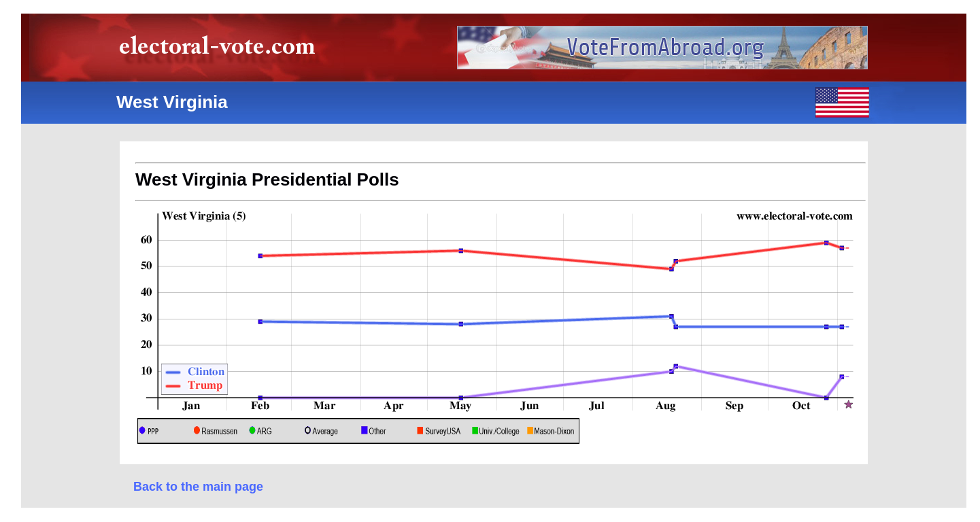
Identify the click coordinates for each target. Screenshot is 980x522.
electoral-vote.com (221, 51)
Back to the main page (198, 487)
